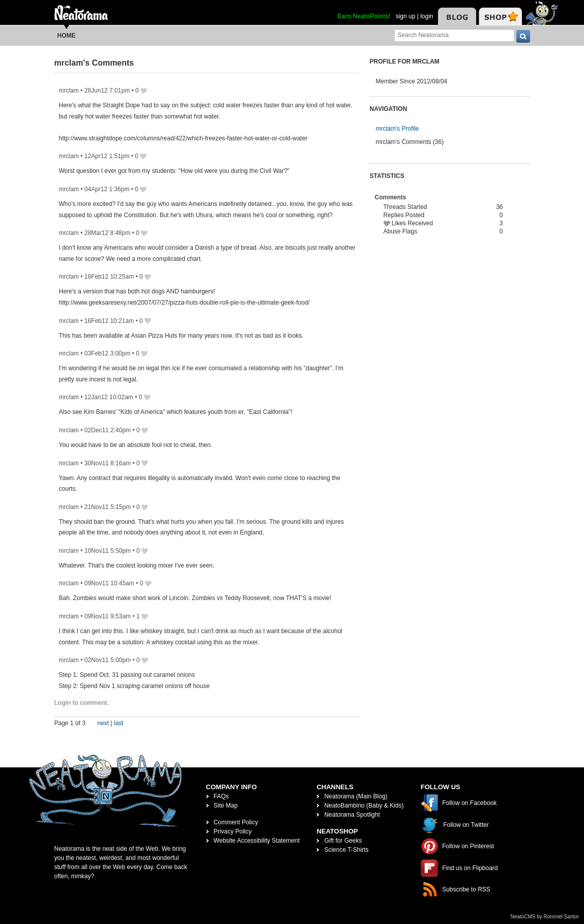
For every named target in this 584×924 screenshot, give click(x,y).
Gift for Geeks (343, 841)
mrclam (69, 91)
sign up (406, 16)
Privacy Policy (233, 831)
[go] (523, 36)
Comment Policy (236, 822)
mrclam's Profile (398, 129)
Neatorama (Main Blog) (356, 796)
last (119, 723)
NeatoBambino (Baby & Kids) (364, 806)
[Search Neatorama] (454, 35)
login (427, 16)
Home (67, 36)
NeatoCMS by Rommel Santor (545, 917)
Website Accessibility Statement (257, 841)
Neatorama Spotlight (352, 815)
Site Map (226, 806)
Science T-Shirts (346, 850)
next (103, 723)
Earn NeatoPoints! (364, 16)
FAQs (221, 796)
